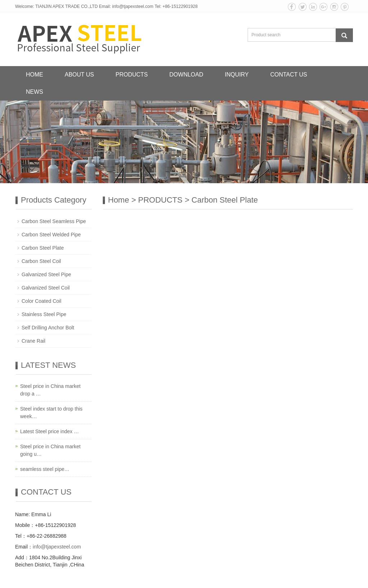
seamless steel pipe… (45, 469)
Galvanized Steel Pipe (46, 274)
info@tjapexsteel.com (133, 6)
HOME (34, 75)
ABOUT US (79, 75)
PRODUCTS (132, 75)
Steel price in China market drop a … (50, 390)
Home (119, 200)
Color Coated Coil (42, 301)
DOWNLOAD (186, 75)
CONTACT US (289, 75)
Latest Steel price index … (49, 431)
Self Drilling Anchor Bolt (48, 328)
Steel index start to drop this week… (51, 413)
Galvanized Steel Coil (46, 288)
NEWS (34, 92)
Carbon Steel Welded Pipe (51, 235)
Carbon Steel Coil (41, 261)
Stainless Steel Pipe (44, 314)
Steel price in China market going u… (50, 450)
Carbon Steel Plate (225, 200)
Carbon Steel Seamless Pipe (54, 221)
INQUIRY (237, 75)
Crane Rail (33, 341)
